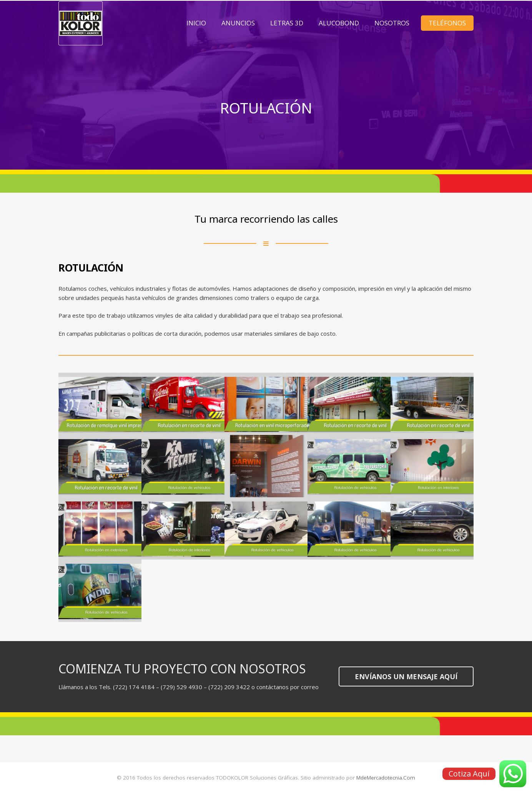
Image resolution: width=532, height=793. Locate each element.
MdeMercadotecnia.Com (386, 778)
